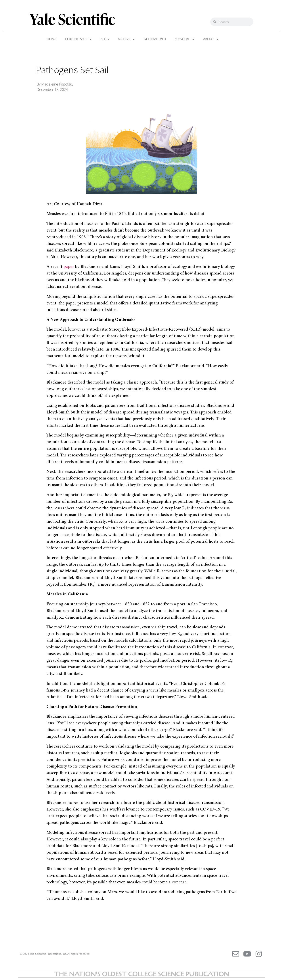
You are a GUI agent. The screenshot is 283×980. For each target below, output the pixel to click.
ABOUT (211, 39)
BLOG (105, 39)
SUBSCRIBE (185, 39)
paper (69, 267)
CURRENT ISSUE (78, 39)
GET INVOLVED (155, 39)
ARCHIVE (126, 39)
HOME (52, 39)
